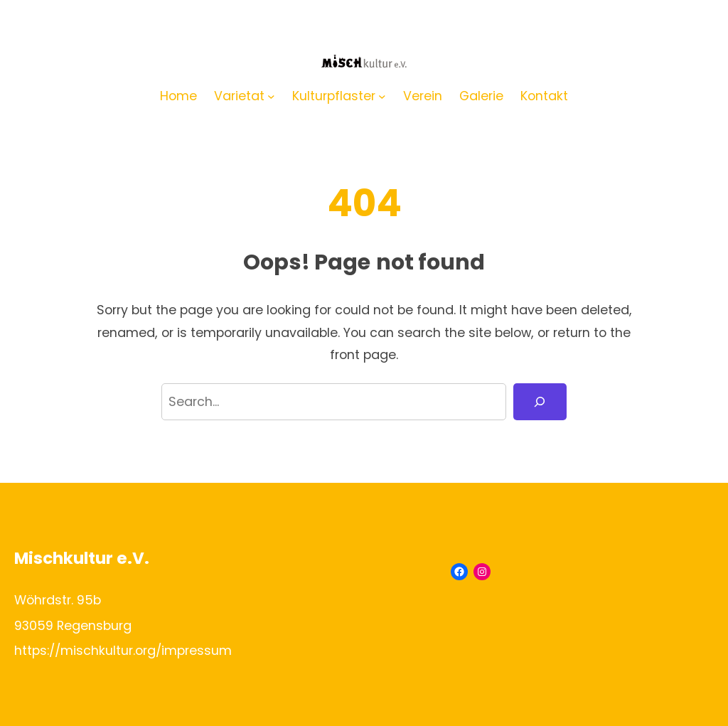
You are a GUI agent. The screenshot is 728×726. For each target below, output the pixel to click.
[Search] (540, 402)
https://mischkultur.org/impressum (123, 650)
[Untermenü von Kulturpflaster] (382, 96)
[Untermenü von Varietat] (271, 96)
